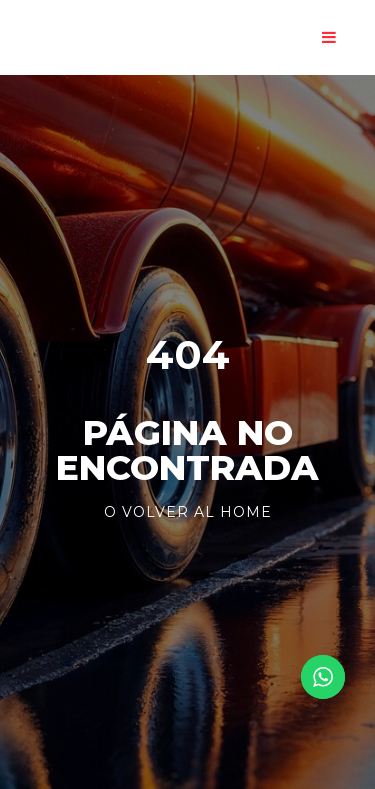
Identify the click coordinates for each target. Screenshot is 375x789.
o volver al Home (188, 512)
